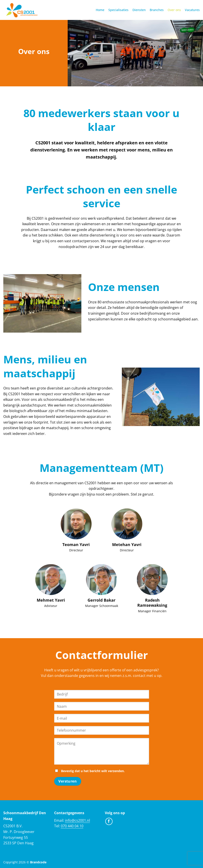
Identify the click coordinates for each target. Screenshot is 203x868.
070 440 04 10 (72, 826)
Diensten (139, 10)
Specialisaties (118, 10)
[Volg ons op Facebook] (109, 821)
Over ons (174, 10)
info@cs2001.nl (78, 820)
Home (100, 10)
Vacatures (192, 10)
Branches (157, 10)
